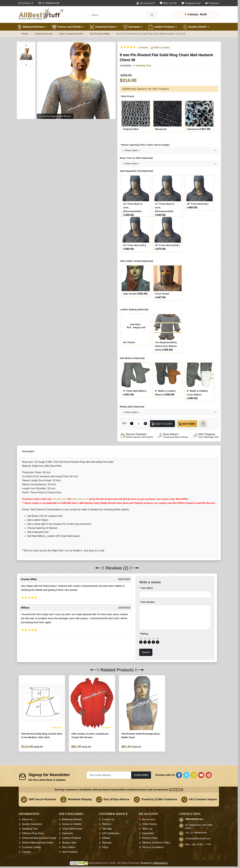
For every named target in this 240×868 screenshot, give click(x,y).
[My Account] (146, 3)
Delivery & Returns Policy (156, 843)
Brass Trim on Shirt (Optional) (136, 158)
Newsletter (148, 833)
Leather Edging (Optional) (134, 309)
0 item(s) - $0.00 (195, 14)
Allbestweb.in (161, 863)
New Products (70, 852)
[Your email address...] (109, 775)
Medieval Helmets (32, 27)
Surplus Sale (69, 843)
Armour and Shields (68, 27)
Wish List (147, 829)
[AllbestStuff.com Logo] (41, 14)
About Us (27, 820)
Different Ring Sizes (33, 833)
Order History (150, 824)
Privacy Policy (150, 838)
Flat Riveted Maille (100, 34)
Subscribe (141, 775)
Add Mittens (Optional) (132, 358)
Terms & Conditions (153, 847)
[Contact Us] (49, 3)
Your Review (148, 602)
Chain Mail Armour (72, 829)
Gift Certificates (111, 833)
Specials (107, 843)
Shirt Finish (128, 96)
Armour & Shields (72, 824)
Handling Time (30, 829)
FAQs (105, 847)
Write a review (160, 48)
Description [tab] (28, 451)
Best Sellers (69, 847)
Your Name (147, 588)
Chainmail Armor (103, 27)
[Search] (152, 15)
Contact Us (108, 820)
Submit (146, 652)
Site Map (107, 829)
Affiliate (106, 838)
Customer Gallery (32, 847)
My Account (149, 820)
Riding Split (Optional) (132, 407)
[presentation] (218, 860)
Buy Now (187, 424)
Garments (133, 27)
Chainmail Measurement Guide (39, 838)
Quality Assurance (32, 824)
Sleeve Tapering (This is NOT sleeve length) (145, 145)
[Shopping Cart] (191, 3)
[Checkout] (212, 3)
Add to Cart (162, 424)
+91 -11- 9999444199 (196, 833)
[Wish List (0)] (168, 3)
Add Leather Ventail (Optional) (136, 261)
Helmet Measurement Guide (38, 843)
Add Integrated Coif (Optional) (136, 171)
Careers (27, 852)
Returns (106, 824)
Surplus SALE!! (196, 27)
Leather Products (162, 27)
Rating (144, 634)
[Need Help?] (204, 424)
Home (25, 34)
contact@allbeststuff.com (198, 839)
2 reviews (143, 47)
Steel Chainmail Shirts (71, 34)
